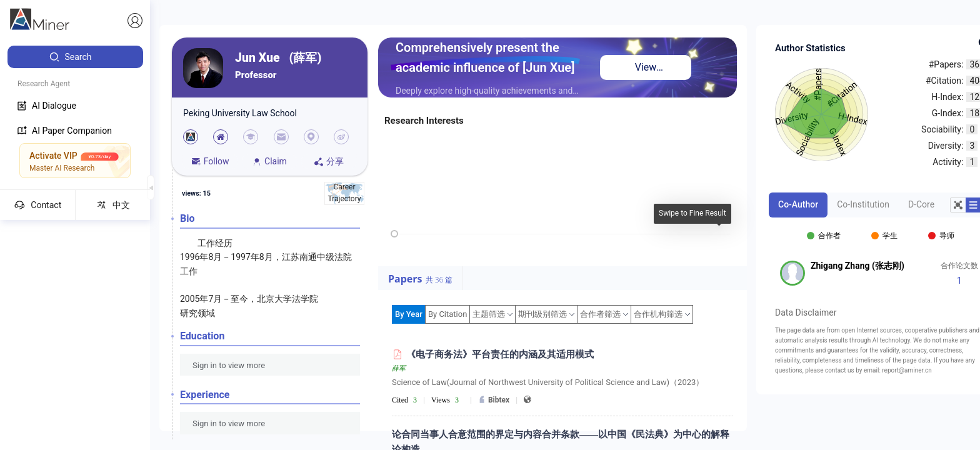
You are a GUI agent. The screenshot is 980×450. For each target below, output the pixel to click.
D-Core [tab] (921, 204)
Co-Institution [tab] (863, 204)
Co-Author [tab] (798, 204)
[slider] (394, 234)
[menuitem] (75, 57)
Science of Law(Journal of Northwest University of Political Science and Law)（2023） (548, 382)
